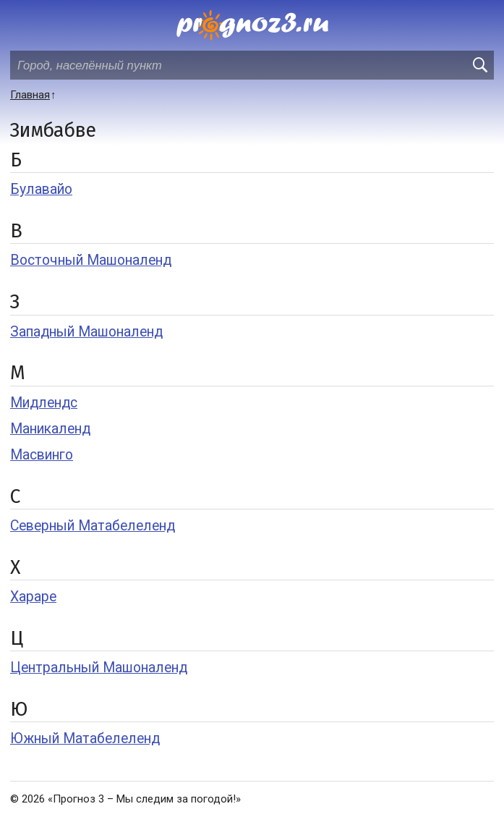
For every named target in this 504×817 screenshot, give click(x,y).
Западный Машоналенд (86, 332)
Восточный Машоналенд (91, 260)
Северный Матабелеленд (93, 526)
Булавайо (41, 189)
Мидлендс (44, 403)
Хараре (33, 597)
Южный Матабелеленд (85, 738)
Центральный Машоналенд (99, 668)
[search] (479, 65)
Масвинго (42, 455)
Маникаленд (50, 429)
